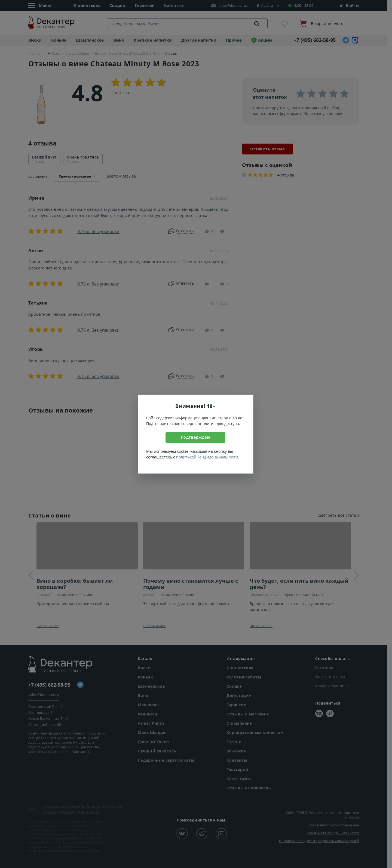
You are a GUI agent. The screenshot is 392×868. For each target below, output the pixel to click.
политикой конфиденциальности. (208, 457)
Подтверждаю (196, 437)
